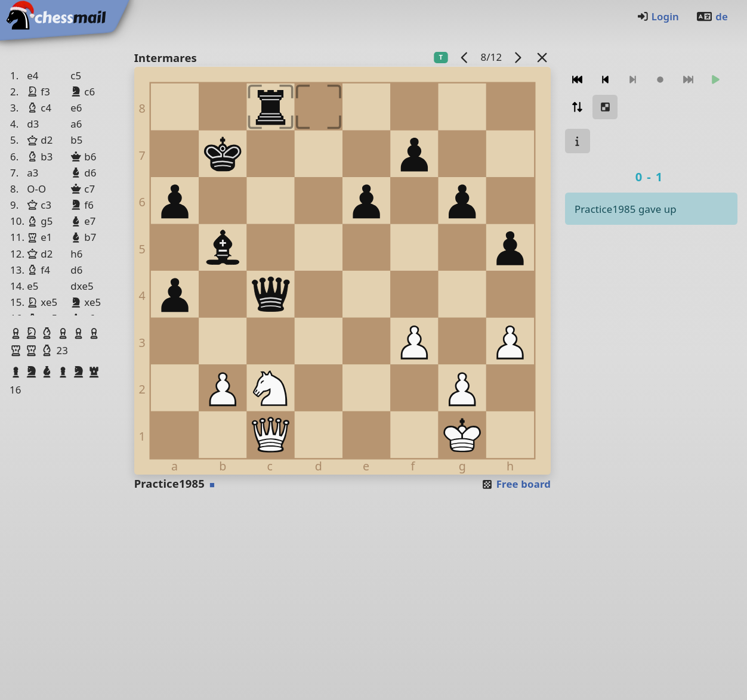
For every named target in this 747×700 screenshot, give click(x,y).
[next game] (518, 57)
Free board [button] (516, 484)
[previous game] (465, 57)
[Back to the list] (542, 57)
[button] (17, 333)
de (712, 16)
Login (658, 16)
